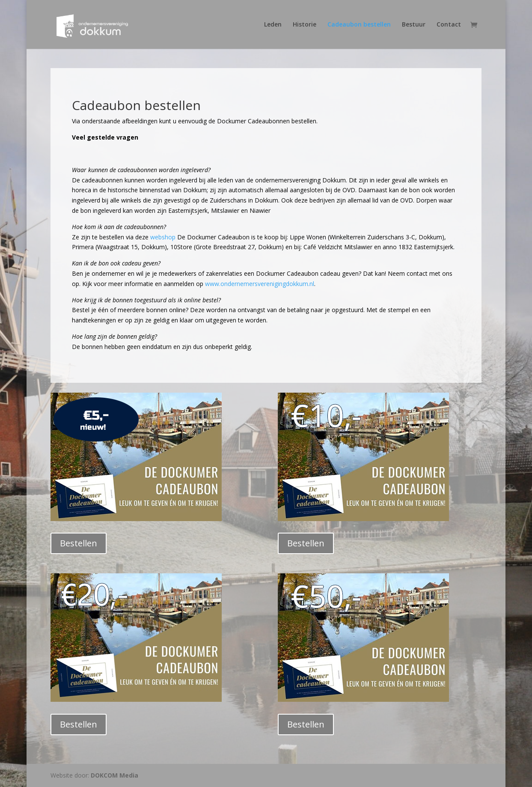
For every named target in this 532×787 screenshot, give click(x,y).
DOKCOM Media (114, 775)
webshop (163, 237)
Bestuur (414, 25)
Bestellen (79, 543)
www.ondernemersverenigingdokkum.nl (260, 284)
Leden (273, 25)
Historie (305, 25)
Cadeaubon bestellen (359, 25)
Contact (449, 25)
